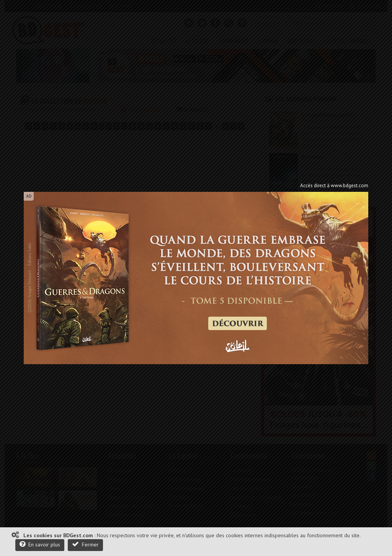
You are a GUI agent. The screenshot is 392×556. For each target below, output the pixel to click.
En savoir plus (40, 544)
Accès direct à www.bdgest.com (334, 186)
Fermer (85, 544)
